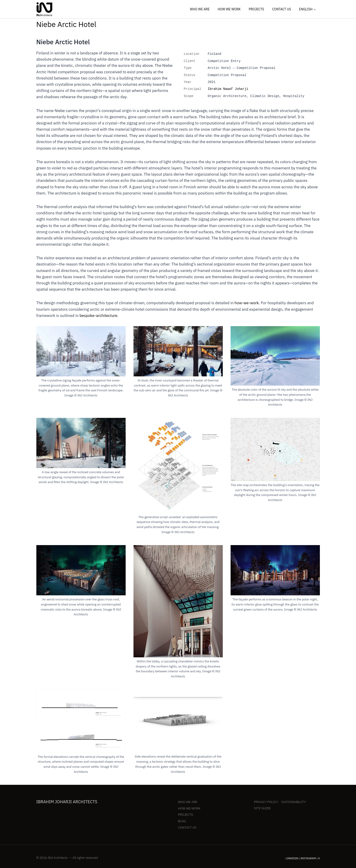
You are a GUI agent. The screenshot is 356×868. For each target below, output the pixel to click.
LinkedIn (292, 858)
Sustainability (294, 802)
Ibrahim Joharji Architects (67, 802)
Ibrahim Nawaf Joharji (228, 89)
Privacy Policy (266, 802)
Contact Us (282, 9)
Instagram (308, 858)
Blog (182, 821)
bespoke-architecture (98, 316)
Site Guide (262, 808)
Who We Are (200, 9)
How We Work (229, 9)
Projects (256, 9)
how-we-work (247, 303)
